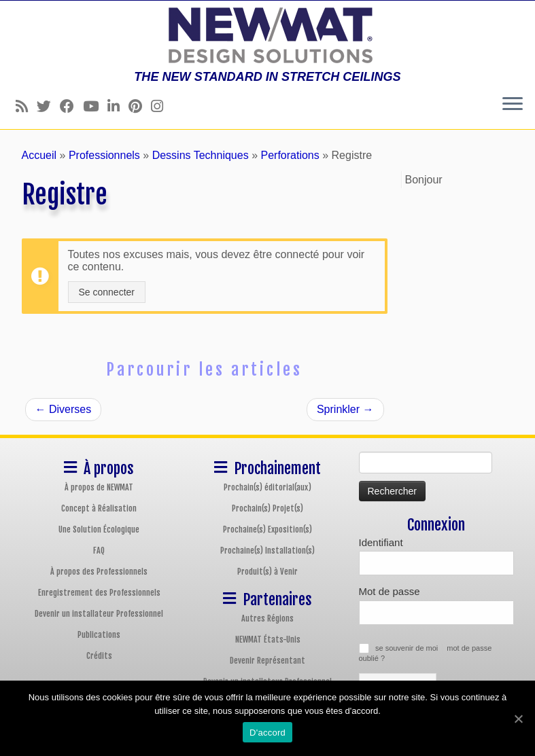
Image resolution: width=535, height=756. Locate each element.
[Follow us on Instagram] (161, 106)
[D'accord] (518, 719)
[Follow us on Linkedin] (118, 106)
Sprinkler (345, 409)
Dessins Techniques (201, 155)
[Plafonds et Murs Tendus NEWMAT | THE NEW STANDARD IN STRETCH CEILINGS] (267, 35)
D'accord (267, 733)
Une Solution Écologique (99, 529)
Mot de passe (390, 591)
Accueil (39, 155)
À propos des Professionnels (99, 572)
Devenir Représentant (267, 661)
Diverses (64, 409)
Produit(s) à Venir (267, 572)
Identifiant (381, 542)
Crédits (99, 656)
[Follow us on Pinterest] (140, 106)
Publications (99, 635)
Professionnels (104, 155)
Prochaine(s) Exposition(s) (267, 529)
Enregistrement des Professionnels (99, 593)
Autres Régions (267, 618)
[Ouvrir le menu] (513, 105)
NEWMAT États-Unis (268, 640)
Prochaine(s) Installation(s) (267, 551)
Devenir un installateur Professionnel (99, 614)
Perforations (290, 155)
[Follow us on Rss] (26, 106)
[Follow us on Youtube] (95, 106)
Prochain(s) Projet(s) (267, 508)
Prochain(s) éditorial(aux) (267, 487)
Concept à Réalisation (99, 508)
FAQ (99, 551)
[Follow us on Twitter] (48, 106)
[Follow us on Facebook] (71, 106)
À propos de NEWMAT (99, 487)
